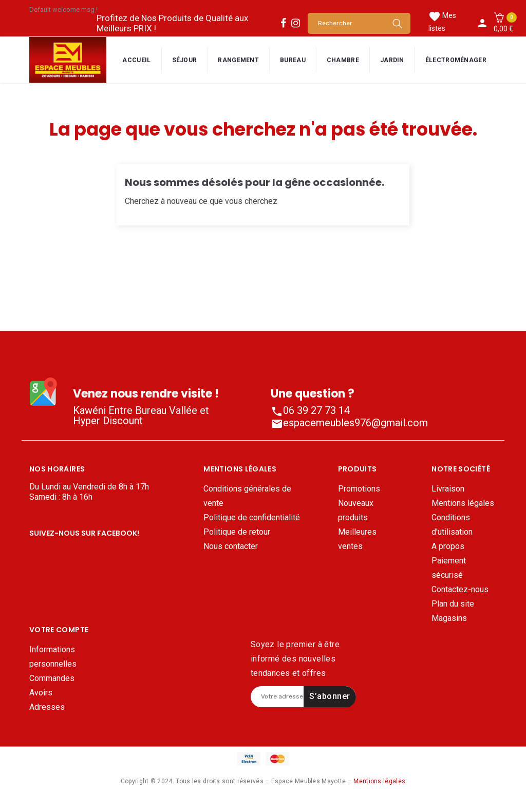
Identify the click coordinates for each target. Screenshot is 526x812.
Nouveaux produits (356, 510)
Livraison (448, 489)
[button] (503, 23)
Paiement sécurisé (449, 568)
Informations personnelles (53, 671)
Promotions (359, 489)
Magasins (449, 618)
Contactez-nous (460, 589)
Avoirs (41, 706)
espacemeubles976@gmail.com (349, 423)
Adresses (47, 721)
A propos (448, 546)
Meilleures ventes (357, 539)
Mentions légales (463, 503)
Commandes (52, 692)
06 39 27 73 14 (310, 410)
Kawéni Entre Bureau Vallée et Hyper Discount (141, 416)
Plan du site (453, 604)
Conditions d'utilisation (452, 525)
